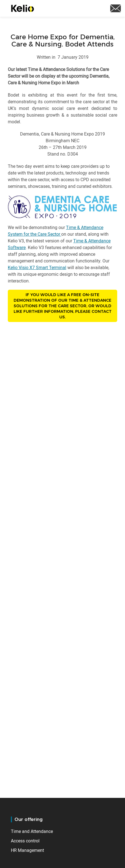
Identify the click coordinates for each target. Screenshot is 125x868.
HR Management (27, 850)
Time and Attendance (32, 831)
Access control (25, 841)
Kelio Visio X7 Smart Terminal (37, 267)
